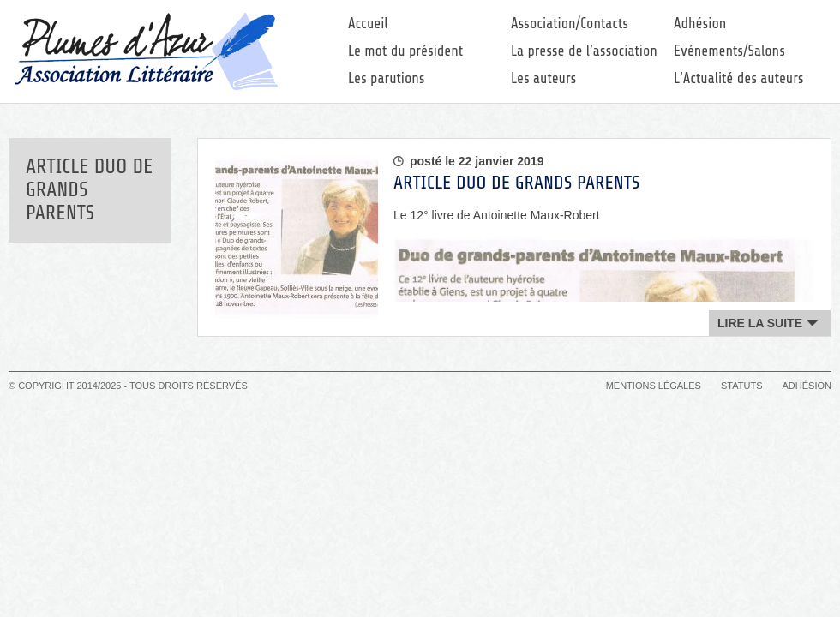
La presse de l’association (584, 51)
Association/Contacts (570, 24)
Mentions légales (654, 386)
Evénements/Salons (729, 51)
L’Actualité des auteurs (739, 78)
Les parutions (387, 78)
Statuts (741, 386)
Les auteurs (543, 78)
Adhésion (700, 24)
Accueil (368, 24)
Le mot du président (405, 51)
